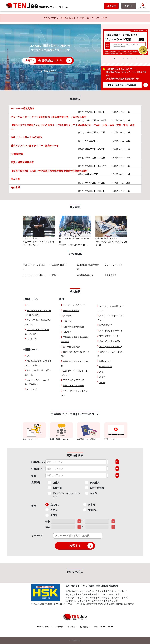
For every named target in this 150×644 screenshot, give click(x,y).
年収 (48, 522)
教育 (101, 372)
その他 (102, 383)
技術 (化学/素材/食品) (110, 341)
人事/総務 (67, 321)
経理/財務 (67, 316)
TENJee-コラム (44, 627)
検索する (81, 546)
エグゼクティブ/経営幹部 (74, 305)
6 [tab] (136, 58)
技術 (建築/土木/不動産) (111, 347)
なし (29, 305)
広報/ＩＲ (67, 332)
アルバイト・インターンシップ (64, 495)
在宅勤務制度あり (85, 275)
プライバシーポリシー (103, 627)
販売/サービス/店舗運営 (74, 386)
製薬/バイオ (105, 361)
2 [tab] (119, 58)
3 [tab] (123, 58)
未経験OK (54, 275)
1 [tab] (115, 58)
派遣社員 (55, 488)
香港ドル (90, 510)
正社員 (53, 482)
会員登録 (111, 6)
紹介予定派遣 (95, 488)
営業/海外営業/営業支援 (74, 380)
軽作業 (102, 377)
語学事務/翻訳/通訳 (72, 347)
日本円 (89, 504)
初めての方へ (50, 71)
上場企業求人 (110, 275)
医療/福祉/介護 (106, 367)
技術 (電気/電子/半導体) (111, 331)
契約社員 (92, 482)
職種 (33, 476)
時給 (48, 527)
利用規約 (84, 627)
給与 (33, 506)
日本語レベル (38, 462)
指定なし (52, 504)
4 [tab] (128, 58)
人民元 (51, 510)
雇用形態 (36, 483)
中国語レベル (38, 469)
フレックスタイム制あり (34, 275)
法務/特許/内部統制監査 (74, 327)
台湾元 (51, 515)
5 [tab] (132, 58)
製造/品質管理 (106, 325)
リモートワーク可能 (113, 265)
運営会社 (72, 627)
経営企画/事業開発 (71, 311)
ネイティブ (32, 339)
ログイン (129, 6)
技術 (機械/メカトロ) (109, 336)
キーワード (37, 536)
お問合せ (60, 627)
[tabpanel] (125, 42)
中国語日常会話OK (58, 265)
